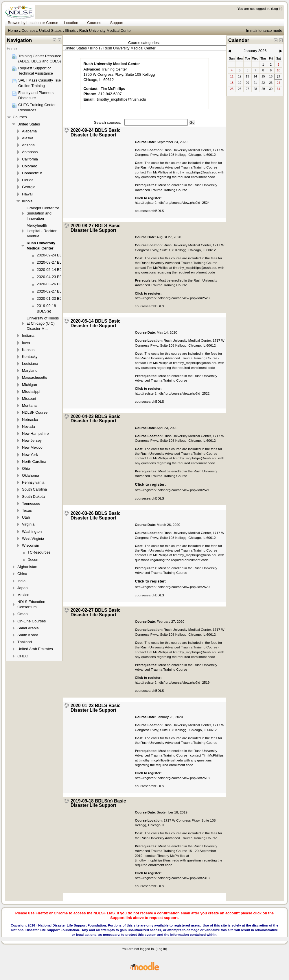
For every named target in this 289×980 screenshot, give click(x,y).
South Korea (28, 635)
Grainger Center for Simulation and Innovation (43, 213)
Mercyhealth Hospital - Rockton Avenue (42, 231)
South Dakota (33, 497)
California (30, 159)
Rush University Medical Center (106, 30)
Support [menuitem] (117, 23)
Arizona (28, 145)
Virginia (28, 524)
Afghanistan (27, 567)
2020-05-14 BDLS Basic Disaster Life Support (96, 323)
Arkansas (30, 152)
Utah (26, 517)
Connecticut (32, 173)
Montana (29, 405)
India (21, 581)
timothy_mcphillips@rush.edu (122, 99)
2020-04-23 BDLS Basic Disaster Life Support (96, 419)
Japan (22, 588)
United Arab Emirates (35, 649)
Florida (28, 180)
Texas (27, 510)
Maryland (30, 370)
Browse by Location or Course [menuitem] (33, 23)
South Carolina (34, 489)
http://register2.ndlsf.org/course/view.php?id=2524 (172, 203)
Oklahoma (31, 475)
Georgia (29, 187)
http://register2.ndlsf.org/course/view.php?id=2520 (172, 587)
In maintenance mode (264, 30)
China (22, 574)
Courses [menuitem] (94, 23)
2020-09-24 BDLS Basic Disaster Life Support (96, 133)
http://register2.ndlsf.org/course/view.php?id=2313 (172, 878)
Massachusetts (35, 377)
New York (30, 455)
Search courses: (108, 122)
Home (13, 30)
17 (279, 77)
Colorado (30, 166)
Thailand (25, 642)
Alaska (28, 138)
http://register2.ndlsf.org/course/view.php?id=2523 (172, 298)
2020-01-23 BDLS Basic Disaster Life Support (96, 708)
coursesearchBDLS (149, 401)
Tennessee (31, 503)
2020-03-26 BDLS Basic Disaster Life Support (96, 516)
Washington (32, 531)
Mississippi (31, 392)
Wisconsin (31, 545)
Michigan (30, 385)
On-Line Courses (32, 621)
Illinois (70, 30)
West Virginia (33, 538)
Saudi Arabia (28, 628)
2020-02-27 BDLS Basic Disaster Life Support (96, 612)
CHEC (23, 656)
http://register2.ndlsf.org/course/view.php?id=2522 (172, 393)
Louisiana (30, 364)
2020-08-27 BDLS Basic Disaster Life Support (96, 228)
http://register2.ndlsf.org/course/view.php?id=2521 (172, 490)
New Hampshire (35, 433)
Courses (28, 30)
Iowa (26, 343)
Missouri (29, 399)
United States (50, 30)
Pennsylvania (33, 482)
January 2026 (255, 51)
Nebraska (30, 420)
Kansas (28, 350)
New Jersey (32, 440)
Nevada (28, 427)
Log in (277, 9)
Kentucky (30, 357)
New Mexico (32, 447)
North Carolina (34, 462)
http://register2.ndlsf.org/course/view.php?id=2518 (172, 778)
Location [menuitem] (71, 23)
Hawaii (28, 194)
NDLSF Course (35, 412)
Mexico (23, 595)
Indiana (28, 335)
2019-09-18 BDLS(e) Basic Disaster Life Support (98, 803)
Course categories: (144, 43)
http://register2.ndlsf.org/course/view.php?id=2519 (172, 682)
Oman (22, 614)
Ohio (26, 468)
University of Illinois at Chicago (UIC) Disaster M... (43, 323)
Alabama (29, 131)
